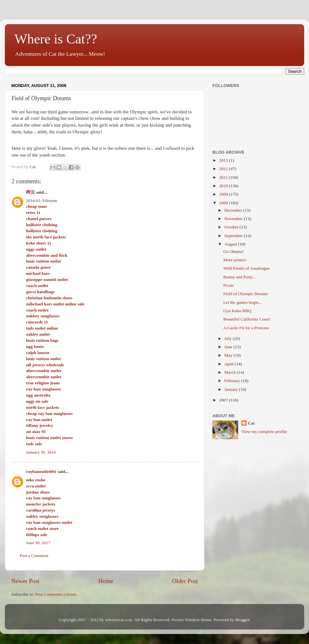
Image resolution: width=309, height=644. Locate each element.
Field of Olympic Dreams (246, 294)
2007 (224, 400)
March (231, 372)
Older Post (185, 581)
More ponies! (235, 260)
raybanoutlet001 (41, 471)
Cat (251, 423)
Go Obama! (234, 251)
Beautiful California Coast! (247, 319)
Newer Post (25, 581)
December (234, 210)
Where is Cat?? (56, 39)
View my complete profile (264, 432)
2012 (224, 169)
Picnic (229, 285)
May (229, 355)
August (231, 244)
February (233, 381)
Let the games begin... (243, 302)
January (232, 389)
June (229, 347)
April (229, 364)
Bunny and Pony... (239, 277)
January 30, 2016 (41, 452)
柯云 (31, 192)
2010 (224, 186)
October (232, 227)
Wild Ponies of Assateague (247, 268)
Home (106, 581)
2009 (224, 194)
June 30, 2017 (38, 543)
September (234, 236)
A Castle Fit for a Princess (246, 328)
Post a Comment (34, 556)
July (229, 338)
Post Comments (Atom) (56, 594)
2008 (224, 203)
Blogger (242, 620)
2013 (224, 160)
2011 (224, 177)
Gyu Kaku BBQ (237, 311)
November (234, 219)
